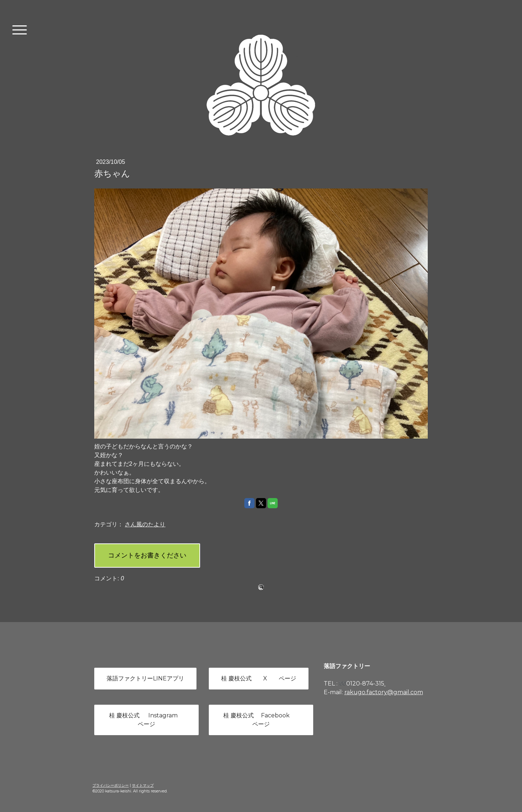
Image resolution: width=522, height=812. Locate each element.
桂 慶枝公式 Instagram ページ (146, 720)
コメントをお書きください (147, 555)
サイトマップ (143, 785)
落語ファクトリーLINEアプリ (145, 678)
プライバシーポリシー (111, 785)
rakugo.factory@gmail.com (384, 692)
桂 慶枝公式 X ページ (259, 678)
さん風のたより (145, 524)
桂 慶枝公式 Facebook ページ (261, 720)
